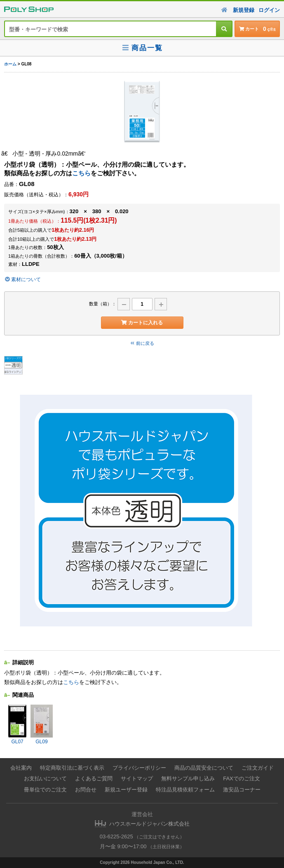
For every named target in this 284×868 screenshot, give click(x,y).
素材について (22, 279)
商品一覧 (142, 48)
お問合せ (86, 790)
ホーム (10, 64)
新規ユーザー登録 (126, 790)
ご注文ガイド (258, 768)
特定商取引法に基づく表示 (72, 768)
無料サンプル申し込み (188, 778)
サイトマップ (137, 778)
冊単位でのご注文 (45, 790)
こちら (81, 173)
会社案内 (21, 768)
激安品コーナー (242, 790)
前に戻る (142, 343)
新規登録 (244, 10)
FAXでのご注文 (242, 778)
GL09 (41, 725)
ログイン (269, 10)
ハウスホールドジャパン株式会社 (149, 824)
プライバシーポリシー (139, 768)
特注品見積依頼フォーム (185, 790)
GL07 (17, 725)
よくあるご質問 (94, 778)
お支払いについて (45, 778)
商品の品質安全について (204, 768)
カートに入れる (142, 323)
